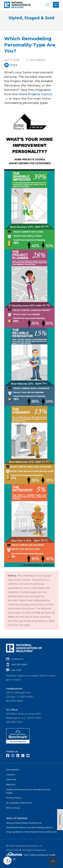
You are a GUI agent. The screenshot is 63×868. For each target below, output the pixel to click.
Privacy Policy (14, 798)
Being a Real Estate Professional (24, 823)
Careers (10, 775)
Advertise (11, 779)
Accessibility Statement (19, 803)
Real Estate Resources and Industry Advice (29, 827)
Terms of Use (13, 808)
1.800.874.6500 (19, 664)
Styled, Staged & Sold (32, 18)
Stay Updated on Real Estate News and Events (32, 832)
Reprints (11, 784)
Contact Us (17, 659)
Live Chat (16, 670)
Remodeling (37, 60)
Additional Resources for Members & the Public (28, 791)
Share (11, 65)
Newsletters (13, 769)
